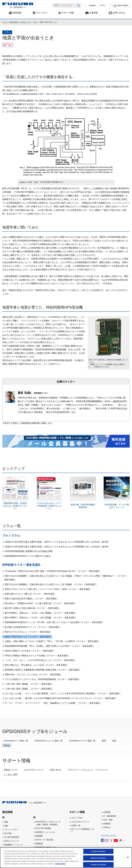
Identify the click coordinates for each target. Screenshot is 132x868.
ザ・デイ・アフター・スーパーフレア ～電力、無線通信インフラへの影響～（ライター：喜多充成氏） (53, 703)
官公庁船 (8, 833)
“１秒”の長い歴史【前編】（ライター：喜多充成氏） (29, 689)
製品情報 (17, 13)
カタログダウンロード (34, 770)
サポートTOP (77, 818)
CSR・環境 (108, 820)
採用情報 (107, 824)
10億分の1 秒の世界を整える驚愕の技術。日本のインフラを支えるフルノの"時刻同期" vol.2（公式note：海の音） (57, 542)
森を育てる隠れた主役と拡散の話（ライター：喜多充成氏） (33, 608)
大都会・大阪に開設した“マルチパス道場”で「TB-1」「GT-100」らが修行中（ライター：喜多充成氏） (52, 641)
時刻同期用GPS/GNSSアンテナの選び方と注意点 (28, 556)
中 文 (103, 5)
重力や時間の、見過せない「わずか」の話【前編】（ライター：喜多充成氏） (41, 618)
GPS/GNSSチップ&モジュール (20, 22)
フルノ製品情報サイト (24, 803)
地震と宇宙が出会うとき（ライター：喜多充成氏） (28, 637)
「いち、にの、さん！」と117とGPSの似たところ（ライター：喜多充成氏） (41, 660)
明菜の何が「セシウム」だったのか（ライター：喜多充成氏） (34, 675)
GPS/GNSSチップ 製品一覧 (16, 741)
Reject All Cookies (98, 860)
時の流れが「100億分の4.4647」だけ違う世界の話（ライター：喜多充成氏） (41, 603)
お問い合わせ (119, 13)
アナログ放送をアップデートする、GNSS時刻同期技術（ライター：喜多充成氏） (43, 679)
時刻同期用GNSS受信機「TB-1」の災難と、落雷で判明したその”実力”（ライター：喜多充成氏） (50, 646)
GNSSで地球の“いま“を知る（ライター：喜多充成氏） (30, 651)
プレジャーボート (12, 829)
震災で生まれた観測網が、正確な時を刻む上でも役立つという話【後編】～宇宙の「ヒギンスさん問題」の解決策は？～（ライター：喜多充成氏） (66, 578)
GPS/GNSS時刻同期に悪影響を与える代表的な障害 (29, 551)
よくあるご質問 (11, 775)
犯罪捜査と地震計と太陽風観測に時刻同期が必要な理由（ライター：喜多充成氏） (43, 670)
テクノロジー (42, 13)
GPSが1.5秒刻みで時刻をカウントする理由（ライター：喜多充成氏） (37, 656)
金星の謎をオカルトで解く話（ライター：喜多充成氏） (31, 594)
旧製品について (11, 770)
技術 (114, 741)
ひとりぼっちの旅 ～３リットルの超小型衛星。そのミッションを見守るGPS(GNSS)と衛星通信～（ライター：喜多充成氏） (63, 693)
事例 (104, 741)
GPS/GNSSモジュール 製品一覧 (49, 741)
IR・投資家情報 (109, 816)
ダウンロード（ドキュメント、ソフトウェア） (88, 770)
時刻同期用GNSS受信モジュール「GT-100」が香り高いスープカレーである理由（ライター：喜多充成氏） (54, 622)
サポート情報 (68, 13)
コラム (35, 22)
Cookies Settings (98, 853)
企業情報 (94, 13)
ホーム (5, 22)
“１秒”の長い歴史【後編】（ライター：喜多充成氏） (29, 684)
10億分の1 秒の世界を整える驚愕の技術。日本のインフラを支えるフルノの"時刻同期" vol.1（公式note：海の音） (57, 547)
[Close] (128, 859)
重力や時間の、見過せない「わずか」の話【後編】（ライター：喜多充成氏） (41, 613)
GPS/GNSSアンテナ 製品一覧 (82, 741)
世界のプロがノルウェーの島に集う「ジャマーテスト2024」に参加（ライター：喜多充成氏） (48, 589)
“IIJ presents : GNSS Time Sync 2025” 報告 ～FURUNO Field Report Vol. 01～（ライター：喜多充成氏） (53, 571)
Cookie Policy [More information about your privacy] (60, 866)
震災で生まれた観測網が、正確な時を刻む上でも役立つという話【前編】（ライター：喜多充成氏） (51, 584)
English (93, 5)
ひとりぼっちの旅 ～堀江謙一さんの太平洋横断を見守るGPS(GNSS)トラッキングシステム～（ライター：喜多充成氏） (61, 698)
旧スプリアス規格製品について (83, 830)
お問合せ (107, 827)
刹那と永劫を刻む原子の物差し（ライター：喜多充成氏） (32, 599)
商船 (6, 822)
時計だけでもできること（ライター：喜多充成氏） (28, 632)
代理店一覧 (76, 825)
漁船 (6, 826)
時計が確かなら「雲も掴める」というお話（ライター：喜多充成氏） (37, 665)
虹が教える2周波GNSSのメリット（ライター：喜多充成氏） (33, 627)
